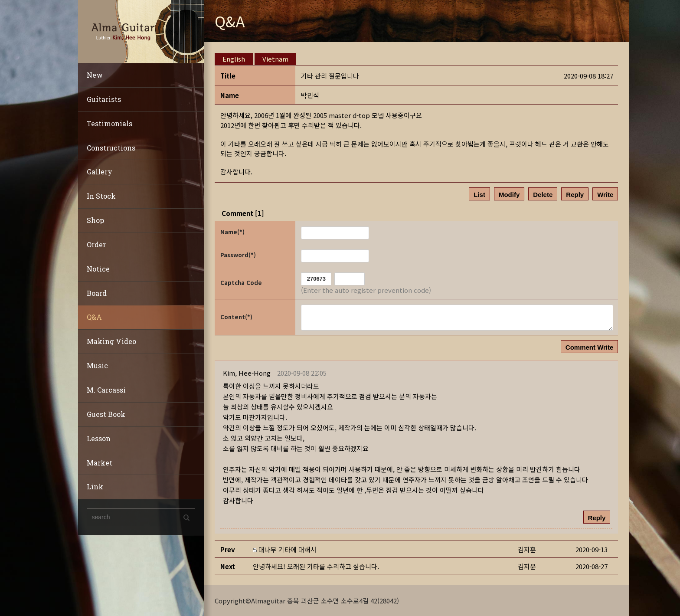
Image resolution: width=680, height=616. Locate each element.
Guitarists (104, 99)
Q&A (94, 317)
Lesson (99, 438)
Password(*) (238, 255)
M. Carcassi (106, 390)
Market (100, 463)
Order (96, 244)
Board (97, 293)
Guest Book (106, 414)
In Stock (101, 196)
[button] (247, 373)
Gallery (100, 172)
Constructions (111, 148)
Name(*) (232, 232)
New (95, 75)
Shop (95, 220)
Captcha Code (241, 283)
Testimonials (110, 123)
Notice (98, 269)
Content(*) (236, 317)
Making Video (111, 341)
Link (95, 487)
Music (97, 365)
